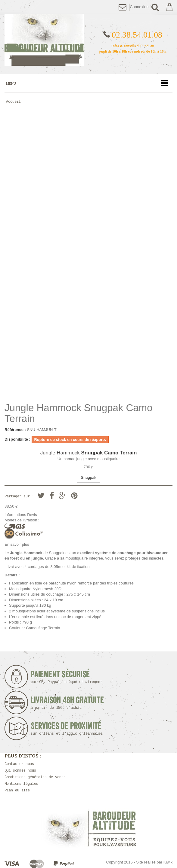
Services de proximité (68, 729)
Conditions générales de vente (35, 777)
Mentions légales (21, 784)
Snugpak (88, 477)
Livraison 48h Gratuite (67, 703)
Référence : (15, 430)
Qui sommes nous (20, 771)
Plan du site (17, 791)
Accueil (13, 102)
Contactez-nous (19, 764)
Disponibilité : (17, 439)
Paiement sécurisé (68, 677)
